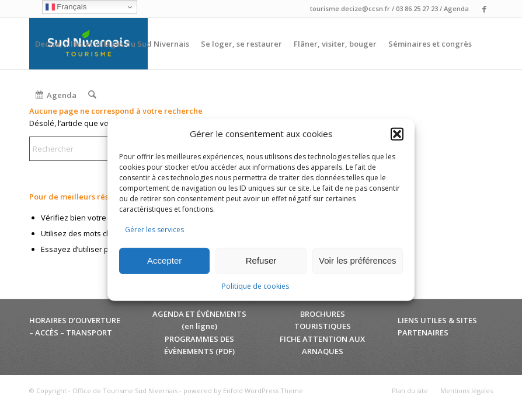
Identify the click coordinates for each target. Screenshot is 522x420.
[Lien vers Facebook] (484, 9)
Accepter (164, 260)
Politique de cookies (255, 286)
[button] (397, 134)
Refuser (261, 260)
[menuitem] (112, 44)
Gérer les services (154, 230)
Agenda (456, 8)
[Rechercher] (92, 95)
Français (66, 7)
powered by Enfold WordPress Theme (243, 391)
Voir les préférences (358, 260)
